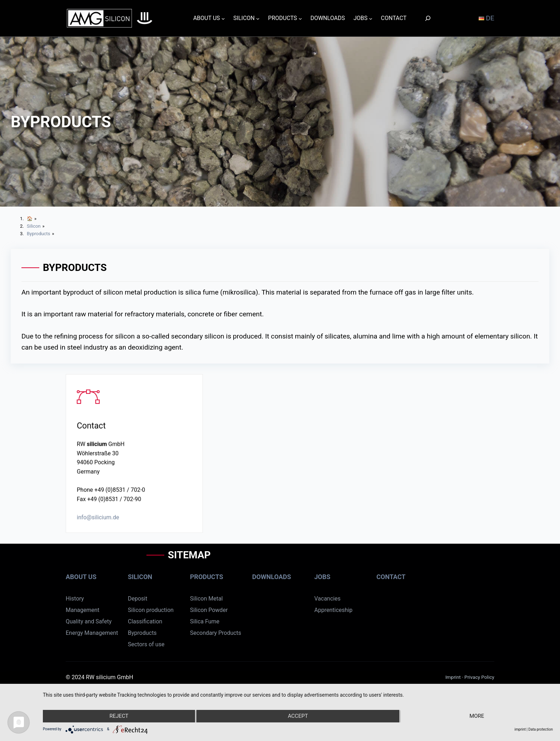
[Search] (428, 18)
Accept (298, 716)
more (477, 716)
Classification (145, 621)
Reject (119, 716)
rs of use (154, 644)
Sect (133, 644)
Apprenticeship (333, 610)
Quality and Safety (89, 621)
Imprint (454, 677)
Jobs (322, 577)
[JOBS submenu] (371, 18)
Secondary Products (216, 633)
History (75, 599)
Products (207, 577)
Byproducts (142, 633)
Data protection (541, 729)
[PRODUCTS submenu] (300, 18)
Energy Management (92, 633)
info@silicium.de (98, 521)
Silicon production (151, 610)
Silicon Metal (206, 599)
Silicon (140, 577)
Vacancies (327, 599)
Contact (391, 577)
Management (82, 610)
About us (81, 577)
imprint (520, 729)
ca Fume (208, 621)
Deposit (137, 599)
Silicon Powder (209, 610)
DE (486, 18)
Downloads (272, 577)
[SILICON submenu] (258, 18)
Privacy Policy (479, 677)
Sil (193, 621)
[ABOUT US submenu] (223, 18)
